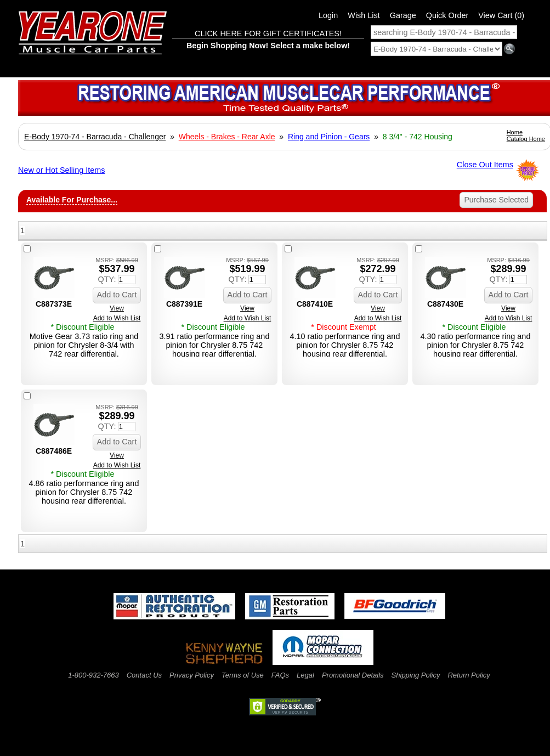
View (117, 308)
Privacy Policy (192, 675)
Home (515, 132)
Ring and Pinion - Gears (329, 137)
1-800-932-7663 (93, 675)
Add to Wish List (117, 318)
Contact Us (144, 675)
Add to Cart (117, 295)
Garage (403, 15)
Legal (305, 675)
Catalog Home (526, 139)
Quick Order (447, 15)
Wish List (364, 15)
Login (328, 15)
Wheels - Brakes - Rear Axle (227, 137)
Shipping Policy (416, 675)
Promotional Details (353, 675)
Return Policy (469, 675)
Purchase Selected (496, 200)
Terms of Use (243, 675)
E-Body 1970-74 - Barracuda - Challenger (95, 137)
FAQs (280, 675)
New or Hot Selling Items (61, 170)
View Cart (501, 15)
